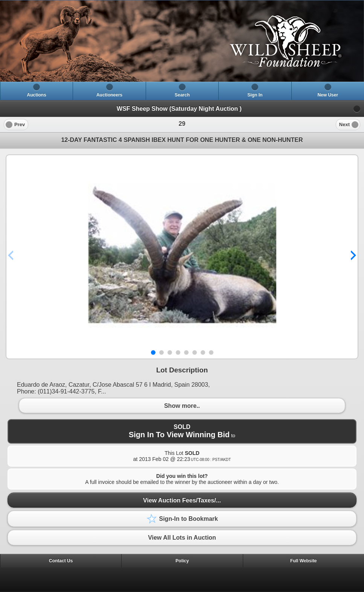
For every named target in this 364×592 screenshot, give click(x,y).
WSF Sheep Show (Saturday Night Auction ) (179, 109)
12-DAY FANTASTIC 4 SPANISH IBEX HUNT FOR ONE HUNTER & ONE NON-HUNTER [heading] (182, 140)
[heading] (182, 41)
